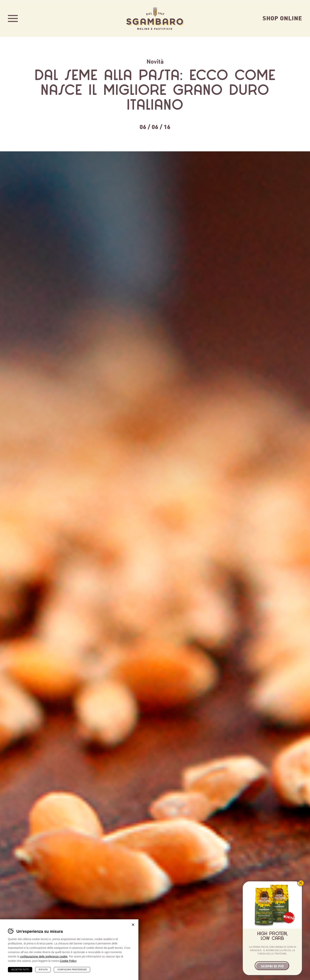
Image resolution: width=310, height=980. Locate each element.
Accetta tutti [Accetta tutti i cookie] (20, 969)
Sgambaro (155, 18)
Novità (155, 61)
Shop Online (282, 18)
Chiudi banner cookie (133, 924)
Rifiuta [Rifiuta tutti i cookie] (43, 969)
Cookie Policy (68, 961)
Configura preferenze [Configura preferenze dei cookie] (72, 969)
